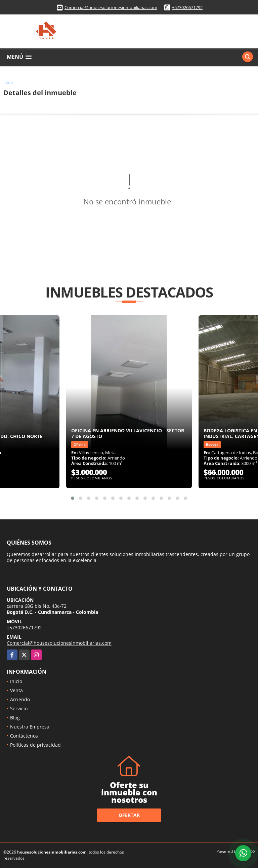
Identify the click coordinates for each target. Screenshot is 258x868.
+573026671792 (187, 7)
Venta (16, 690)
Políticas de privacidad (35, 745)
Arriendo (20, 699)
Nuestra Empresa (30, 727)
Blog (15, 718)
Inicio (8, 83)
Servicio (19, 708)
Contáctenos (24, 736)
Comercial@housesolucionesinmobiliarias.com (111, 7)
